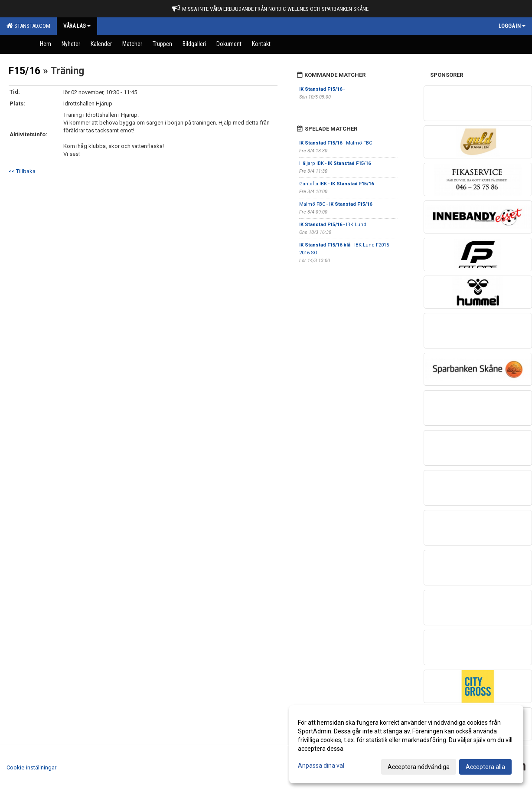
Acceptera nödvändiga (419, 767)
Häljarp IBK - (335, 163)
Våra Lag (77, 26)
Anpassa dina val (321, 766)
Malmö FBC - (336, 204)
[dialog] (406, 744)
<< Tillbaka (22, 171)
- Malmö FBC (336, 143)
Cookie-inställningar (31, 767)
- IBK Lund (333, 225)
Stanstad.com (28, 26)
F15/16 (24, 71)
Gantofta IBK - (336, 184)
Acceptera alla (485, 767)
